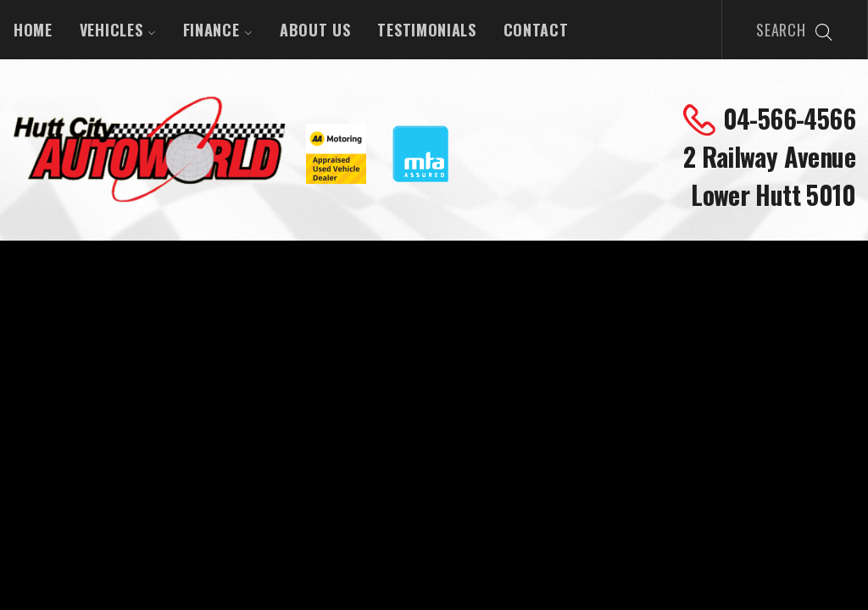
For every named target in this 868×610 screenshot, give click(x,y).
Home (33, 30)
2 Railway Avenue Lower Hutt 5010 (769, 175)
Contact (536, 30)
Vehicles (118, 30)
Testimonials (426, 30)
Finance (218, 30)
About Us (315, 30)
